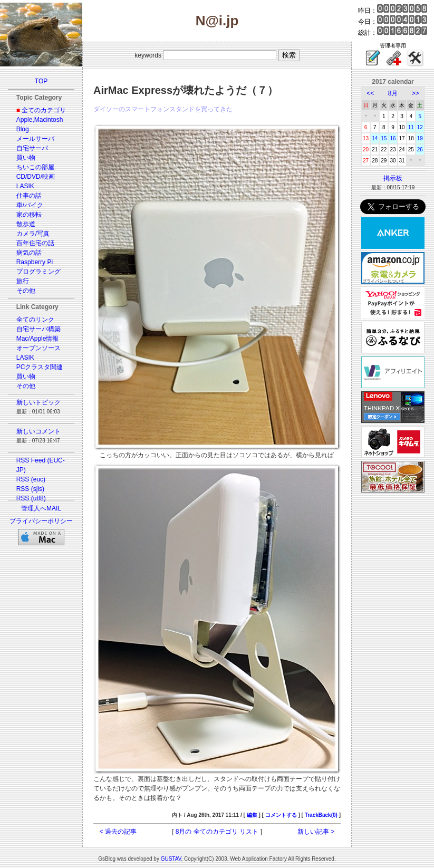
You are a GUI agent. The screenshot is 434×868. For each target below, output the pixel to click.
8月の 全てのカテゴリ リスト (217, 832)
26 (420, 150)
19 (420, 138)
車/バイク (30, 205)
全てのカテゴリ (44, 110)
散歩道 (26, 224)
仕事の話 (29, 196)
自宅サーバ (32, 148)
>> (416, 93)
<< (370, 93)
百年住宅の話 (35, 243)
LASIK (25, 186)
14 (375, 138)
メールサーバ (35, 139)
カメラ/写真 (33, 234)
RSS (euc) (31, 479)
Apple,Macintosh (40, 120)
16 (393, 138)
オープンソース (38, 348)
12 (420, 127)
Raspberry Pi (35, 262)
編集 (252, 815)
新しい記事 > (316, 832)
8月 (393, 93)
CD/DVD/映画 (36, 177)
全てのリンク (35, 320)
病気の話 (29, 253)
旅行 (23, 281)
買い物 (26, 158)
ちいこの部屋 (35, 167)
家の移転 (29, 215)
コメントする (281, 815)
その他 (26, 291)
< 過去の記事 (118, 832)
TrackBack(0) (321, 815)
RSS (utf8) (31, 498)
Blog (23, 129)
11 (411, 127)
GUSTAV (171, 859)
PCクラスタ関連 (40, 367)
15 (384, 138)
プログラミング (38, 272)
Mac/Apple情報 (38, 339)
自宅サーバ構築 (38, 329)
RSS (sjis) (30, 489)
